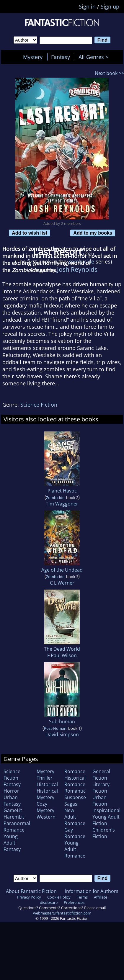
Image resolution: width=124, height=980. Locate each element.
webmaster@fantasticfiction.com (62, 913)
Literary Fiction (101, 788)
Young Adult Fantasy (12, 843)
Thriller (45, 778)
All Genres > (95, 57)
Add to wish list (30, 233)
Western (46, 817)
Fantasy (61, 57)
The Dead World (62, 649)
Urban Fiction (100, 801)
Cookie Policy (59, 897)
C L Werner (62, 583)
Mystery (33, 57)
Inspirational (106, 810)
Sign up (110, 6)
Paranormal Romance (17, 827)
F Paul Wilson (62, 655)
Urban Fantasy (12, 801)
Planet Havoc (62, 491)
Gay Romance (75, 833)
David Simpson (62, 734)
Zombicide (55, 498)
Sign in (87, 6)
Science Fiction (39, 405)
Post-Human (55, 728)
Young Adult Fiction (106, 820)
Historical (47, 784)
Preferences (74, 902)
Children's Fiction (104, 833)
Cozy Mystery (45, 807)
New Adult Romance (75, 817)
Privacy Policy (29, 897)
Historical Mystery (47, 794)
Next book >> (109, 73)
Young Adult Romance (75, 849)
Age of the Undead (62, 570)
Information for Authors (92, 891)
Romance (75, 771)
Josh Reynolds (77, 269)
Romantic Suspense (75, 794)
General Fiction (101, 775)
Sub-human (62, 721)
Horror (11, 791)
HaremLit (14, 817)
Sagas (71, 804)
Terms (82, 897)
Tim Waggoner (62, 504)
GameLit (13, 810)
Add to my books (93, 233)
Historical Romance (75, 781)
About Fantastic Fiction (31, 891)
